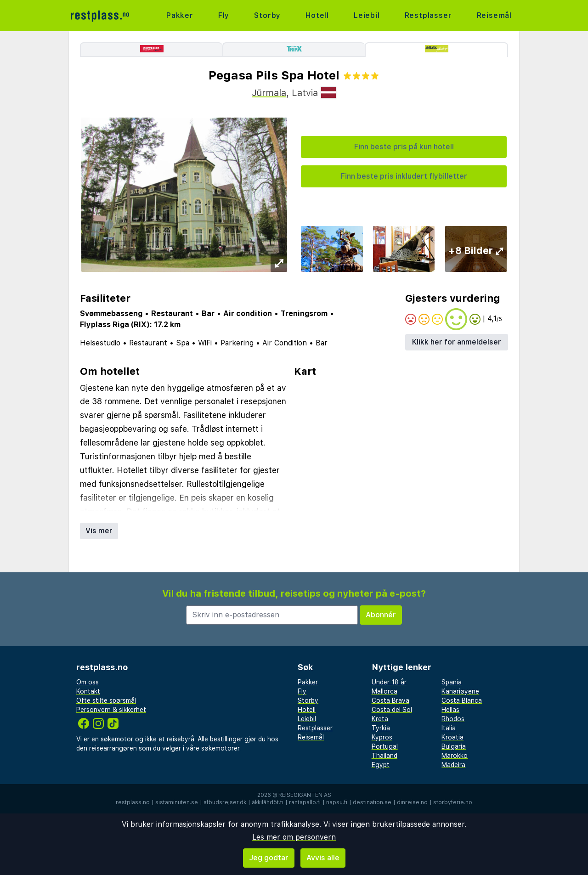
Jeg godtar (269, 858)
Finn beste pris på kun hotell (404, 147)
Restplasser (428, 15)
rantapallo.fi (305, 802)
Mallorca (384, 691)
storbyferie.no (453, 802)
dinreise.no (412, 802)
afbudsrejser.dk (225, 802)
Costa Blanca (462, 700)
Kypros (382, 737)
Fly (224, 15)
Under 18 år (389, 682)
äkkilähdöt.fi (268, 802)
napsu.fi (337, 802)
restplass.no (133, 802)
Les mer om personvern (294, 837)
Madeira (453, 765)
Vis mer (99, 531)
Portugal (385, 746)
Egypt (381, 765)
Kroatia (452, 737)
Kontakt (88, 691)
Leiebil (367, 15)
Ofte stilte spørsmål (106, 700)
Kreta (380, 719)
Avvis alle (323, 858)
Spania (452, 682)
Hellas (450, 710)
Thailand (384, 756)
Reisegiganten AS (305, 795)
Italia (449, 728)
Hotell (317, 15)
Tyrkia (381, 728)
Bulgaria (454, 746)
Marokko (455, 756)
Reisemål (494, 15)
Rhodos (453, 719)
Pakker (180, 15)
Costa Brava (390, 700)
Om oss (88, 682)
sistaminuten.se (177, 802)
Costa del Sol (392, 710)
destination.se (372, 802)
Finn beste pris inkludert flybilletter (404, 176)
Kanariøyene (460, 691)
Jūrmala (269, 93)
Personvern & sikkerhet (111, 710)
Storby (267, 15)
